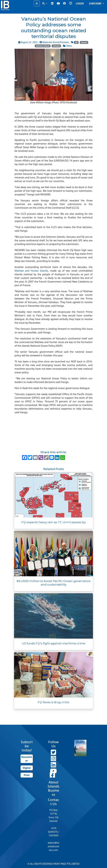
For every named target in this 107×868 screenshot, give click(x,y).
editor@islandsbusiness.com (53, 846)
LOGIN (80, 3)
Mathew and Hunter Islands (31, 271)
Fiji (76, 42)
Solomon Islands (43, 46)
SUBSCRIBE (95, 3)
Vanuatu (56, 46)
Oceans (84, 42)
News (69, 46)
